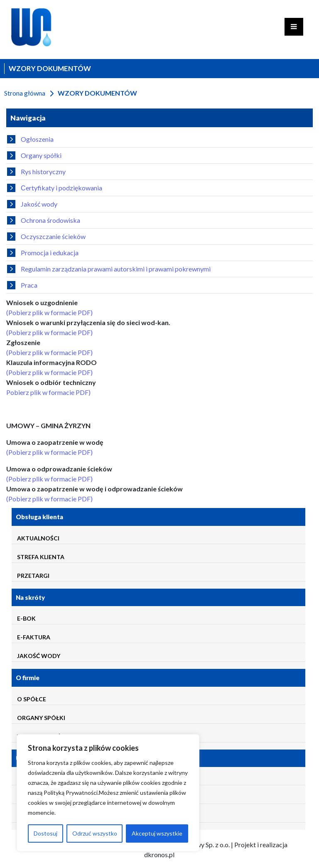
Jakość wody (32, 204)
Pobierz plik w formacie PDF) (48, 392)
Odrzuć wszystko (95, 833)
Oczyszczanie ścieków (46, 237)
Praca (22, 285)
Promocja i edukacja (43, 253)
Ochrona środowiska (44, 220)
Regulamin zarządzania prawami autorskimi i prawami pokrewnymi (109, 269)
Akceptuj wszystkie (157, 833)
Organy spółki (34, 155)
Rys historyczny (36, 172)
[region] (108, 793)
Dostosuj (45, 833)
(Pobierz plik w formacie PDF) (49, 312)
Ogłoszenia (30, 139)
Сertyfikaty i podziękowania (55, 188)
